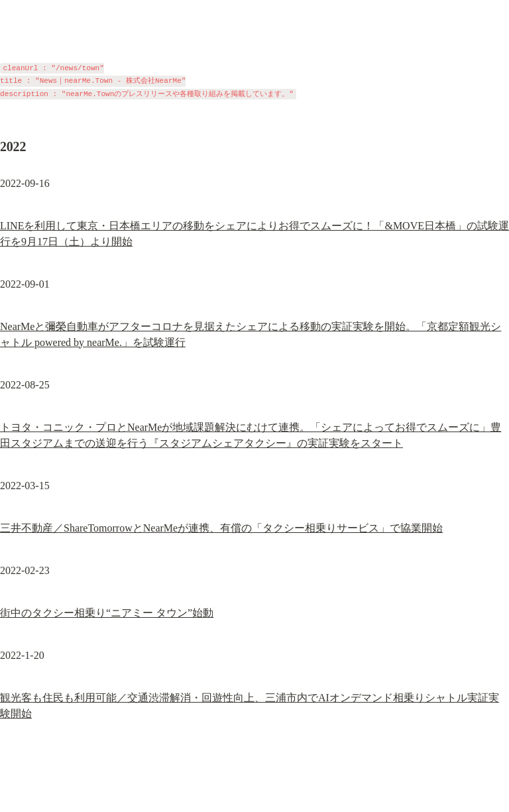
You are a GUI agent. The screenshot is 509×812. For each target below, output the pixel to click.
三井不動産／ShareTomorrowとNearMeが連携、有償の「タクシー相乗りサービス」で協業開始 (221, 528)
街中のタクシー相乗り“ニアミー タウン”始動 (107, 613)
